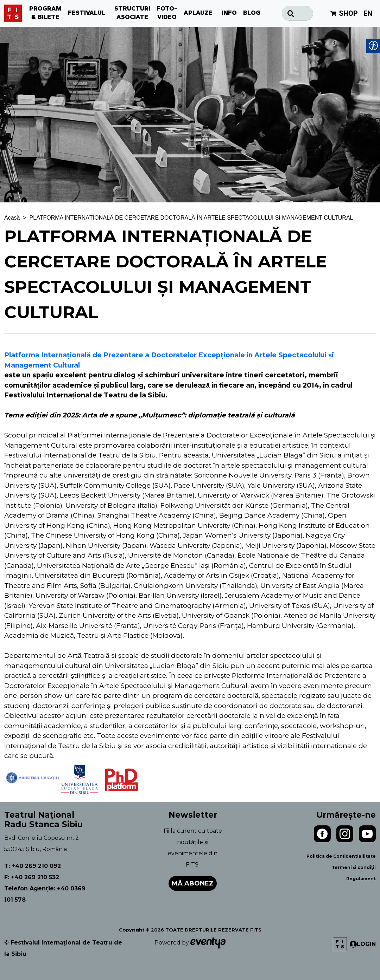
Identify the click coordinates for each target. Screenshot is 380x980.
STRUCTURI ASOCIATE (132, 13)
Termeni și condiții (354, 867)
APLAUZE (198, 13)
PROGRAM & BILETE (45, 13)
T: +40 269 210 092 (33, 866)
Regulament (361, 879)
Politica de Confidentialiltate (341, 856)
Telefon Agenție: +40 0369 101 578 (45, 894)
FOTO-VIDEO (167, 13)
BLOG (252, 13)
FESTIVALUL (87, 13)
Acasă (12, 218)
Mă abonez (193, 883)
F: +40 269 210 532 (32, 877)
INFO (229, 13)
